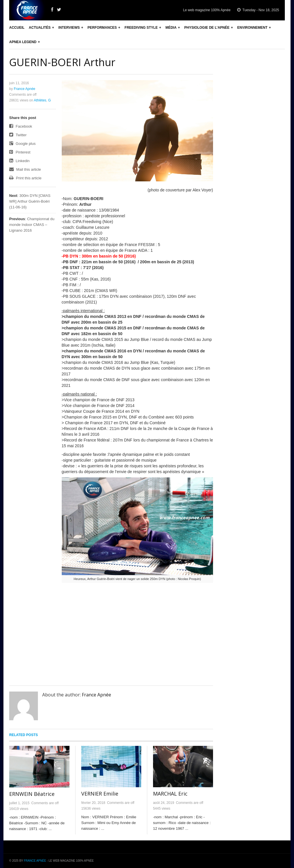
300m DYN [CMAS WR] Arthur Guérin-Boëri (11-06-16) (30, 201)
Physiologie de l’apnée (207, 28)
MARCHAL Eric (170, 794)
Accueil (17, 28)
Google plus (22, 144)
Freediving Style (141, 28)
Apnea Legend (23, 42)
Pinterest (20, 152)
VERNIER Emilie (100, 794)
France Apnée (25, 89)
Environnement (252, 28)
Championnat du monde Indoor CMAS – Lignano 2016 (32, 225)
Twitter (18, 135)
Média (171, 28)
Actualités (40, 28)
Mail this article (25, 169)
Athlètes (40, 100)
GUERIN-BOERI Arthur (62, 62)
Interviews (69, 28)
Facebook (21, 126)
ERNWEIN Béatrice (32, 794)
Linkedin (19, 161)
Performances (102, 28)
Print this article (25, 178)
